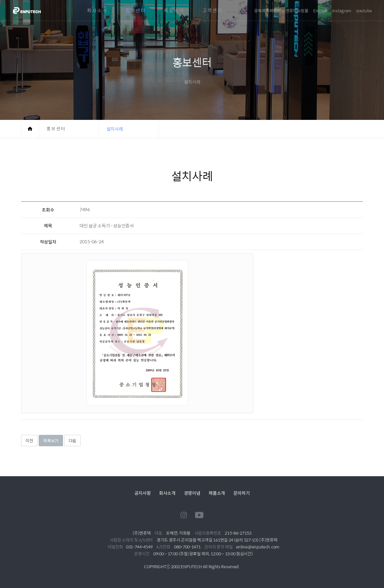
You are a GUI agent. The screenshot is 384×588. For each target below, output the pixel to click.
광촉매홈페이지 (267, 10)
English (320, 10)
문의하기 (242, 493)
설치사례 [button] (115, 129)
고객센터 (212, 10)
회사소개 (97, 10)
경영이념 (192, 493)
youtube (364, 10)
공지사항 (143, 493)
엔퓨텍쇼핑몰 (297, 10)
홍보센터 (136, 10)
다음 (72, 441)
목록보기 (51, 441)
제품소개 (174, 10)
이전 (29, 441)
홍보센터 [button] (56, 129)
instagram (342, 10)
